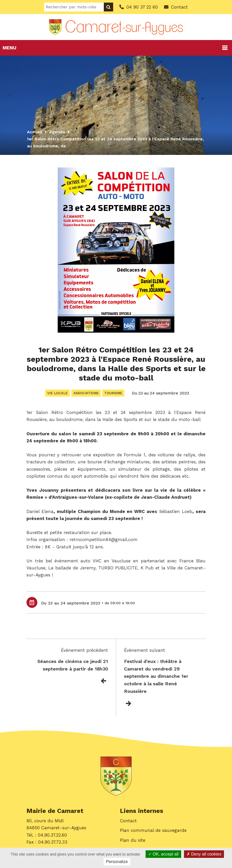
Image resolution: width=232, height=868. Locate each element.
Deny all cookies (204, 854)
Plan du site (133, 840)
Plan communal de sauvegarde (153, 830)
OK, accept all (163, 854)
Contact (128, 821)
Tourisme (113, 393)
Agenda (57, 132)
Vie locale (57, 393)
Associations (86, 393)
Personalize (117, 862)
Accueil (35, 132)
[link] (40, 511)
